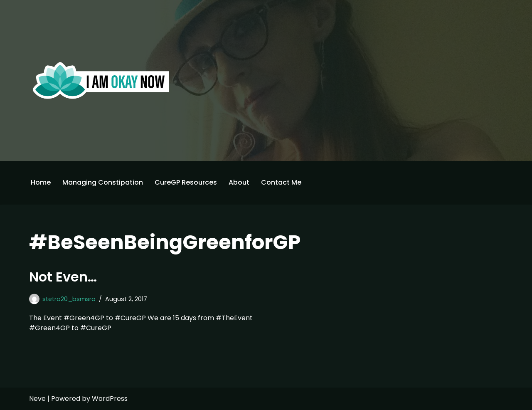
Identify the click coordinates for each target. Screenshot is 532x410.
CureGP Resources (186, 182)
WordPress (110, 399)
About (239, 182)
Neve (37, 399)
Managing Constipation (103, 182)
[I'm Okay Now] (101, 80)
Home (41, 182)
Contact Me (281, 182)
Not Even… (63, 277)
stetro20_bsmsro (69, 299)
